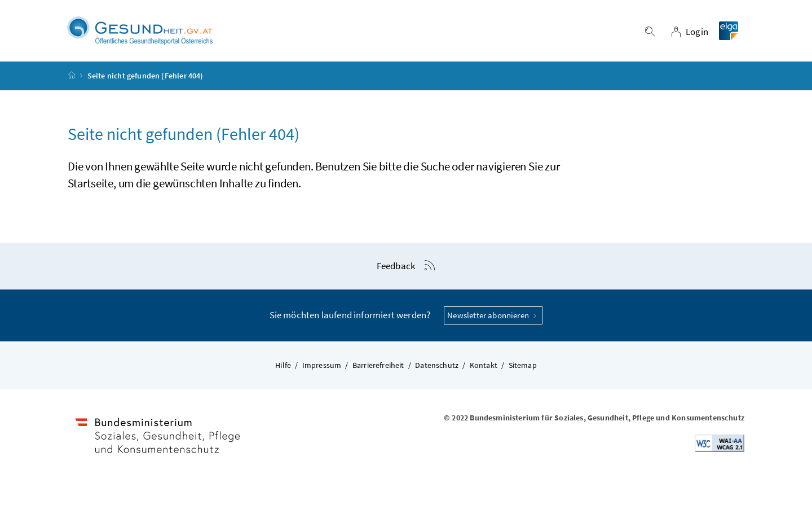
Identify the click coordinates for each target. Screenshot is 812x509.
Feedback (396, 266)
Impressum (322, 365)
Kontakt (484, 365)
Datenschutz (437, 365)
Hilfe (283, 365)
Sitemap (523, 365)
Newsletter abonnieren (493, 315)
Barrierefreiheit (378, 365)
